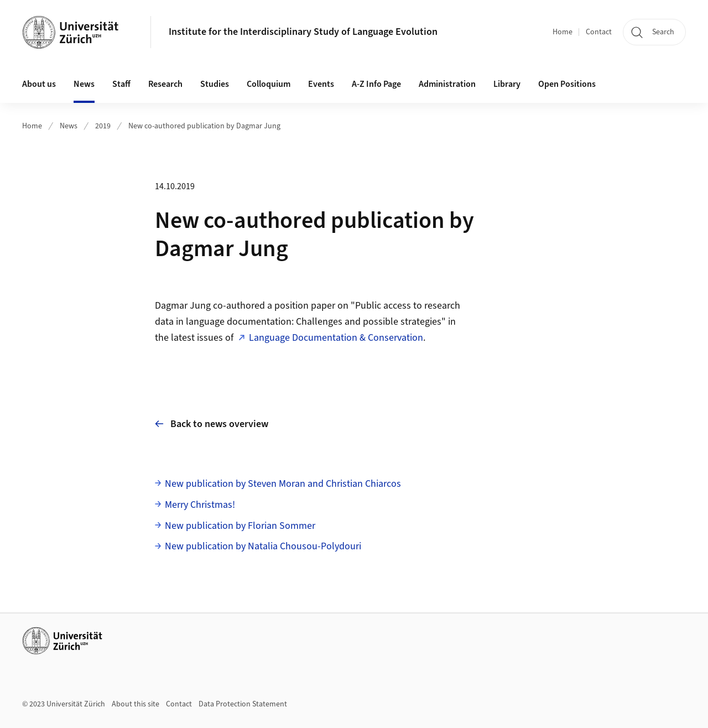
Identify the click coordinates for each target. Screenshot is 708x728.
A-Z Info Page (376, 84)
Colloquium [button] (269, 84)
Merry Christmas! (200, 505)
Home (563, 32)
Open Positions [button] (567, 84)
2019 (103, 126)
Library (507, 84)
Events (321, 84)
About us (39, 84)
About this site (136, 704)
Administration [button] (447, 84)
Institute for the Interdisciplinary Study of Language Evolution (303, 32)
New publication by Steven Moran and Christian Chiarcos (283, 484)
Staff (121, 84)
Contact (599, 32)
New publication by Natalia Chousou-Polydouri (263, 546)
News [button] (84, 84)
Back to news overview (212, 423)
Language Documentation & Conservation (336, 338)
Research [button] (165, 84)
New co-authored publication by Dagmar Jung (204, 126)
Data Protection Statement (243, 704)
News (69, 126)
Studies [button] (215, 84)
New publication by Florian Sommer (240, 526)
